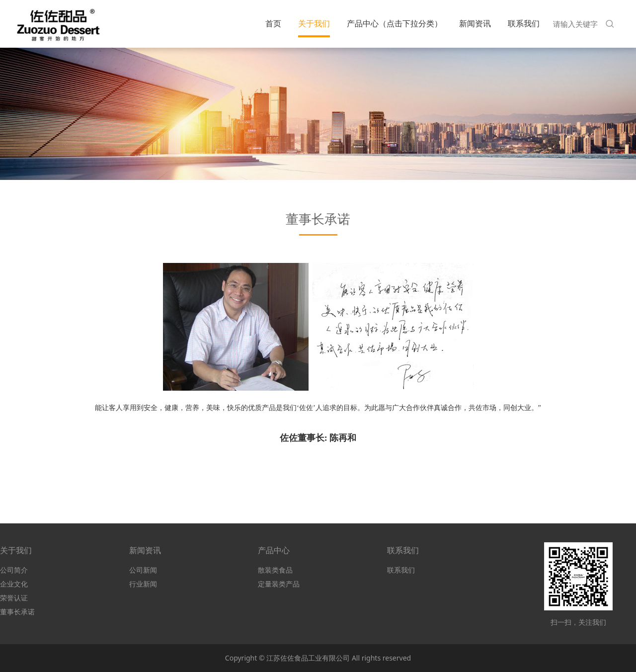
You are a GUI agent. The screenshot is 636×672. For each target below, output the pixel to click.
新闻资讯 (475, 23)
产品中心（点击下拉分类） (395, 23)
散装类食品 (275, 570)
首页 (273, 23)
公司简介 (14, 570)
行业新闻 (143, 584)
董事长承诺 (17, 612)
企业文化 (14, 584)
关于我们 (314, 23)
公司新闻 (143, 570)
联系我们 (524, 23)
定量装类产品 (279, 584)
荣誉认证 (14, 598)
